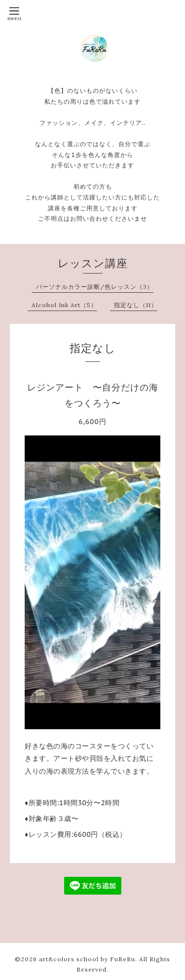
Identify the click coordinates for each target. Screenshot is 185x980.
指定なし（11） (136, 305)
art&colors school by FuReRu (87, 959)
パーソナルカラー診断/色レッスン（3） (95, 287)
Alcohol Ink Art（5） (64, 305)
